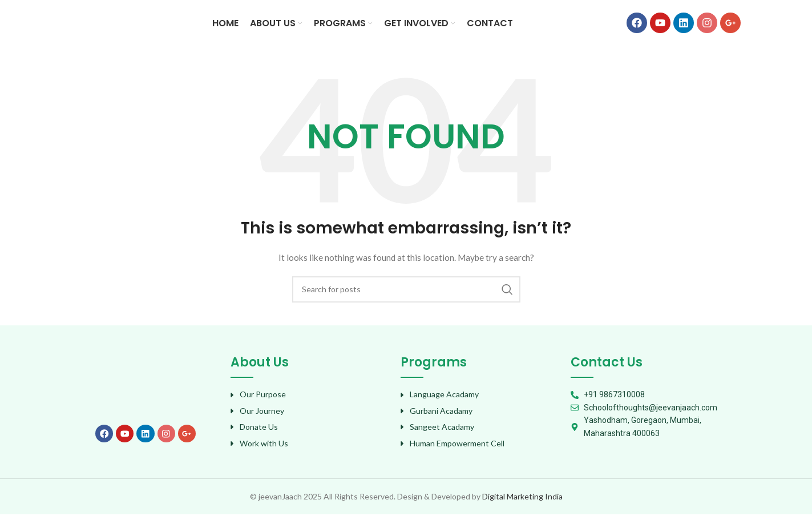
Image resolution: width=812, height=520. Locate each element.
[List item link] (310, 400)
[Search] (406, 295)
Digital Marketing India (522, 501)
